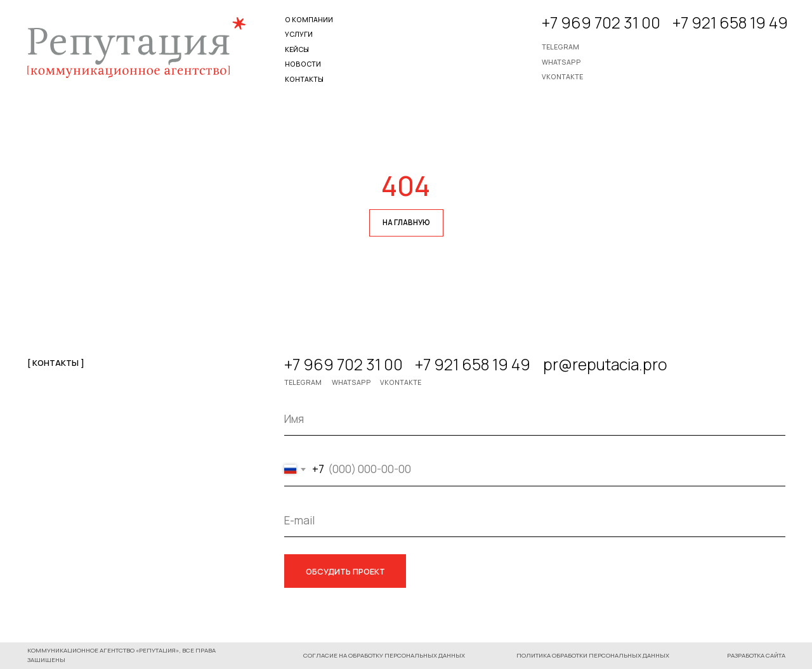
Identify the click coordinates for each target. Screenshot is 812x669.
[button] (592, 656)
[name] (535, 419)
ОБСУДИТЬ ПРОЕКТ (345, 571)
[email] (535, 520)
